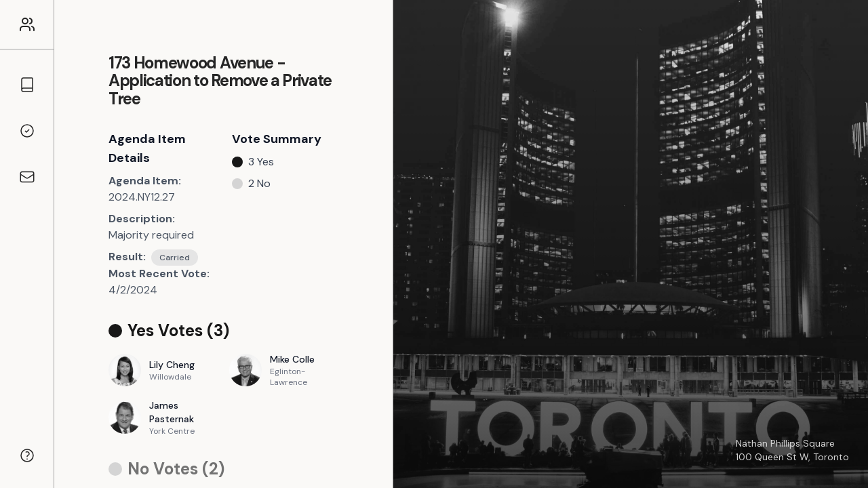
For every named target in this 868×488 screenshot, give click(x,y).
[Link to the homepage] (27, 24)
